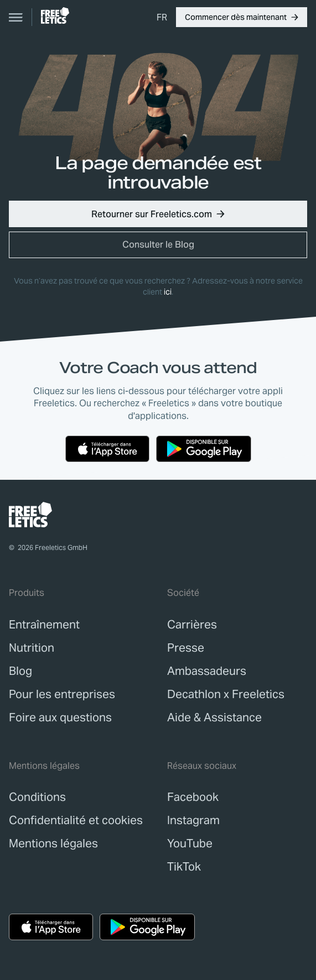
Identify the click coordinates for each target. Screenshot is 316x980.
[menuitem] (162, 17)
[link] (55, 15)
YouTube (190, 843)
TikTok (184, 867)
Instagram (193, 820)
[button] (242, 17)
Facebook (193, 797)
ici (168, 292)
